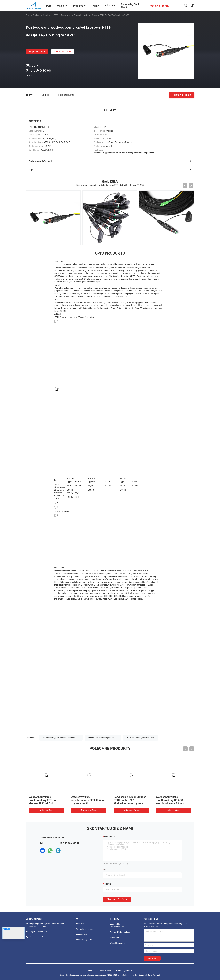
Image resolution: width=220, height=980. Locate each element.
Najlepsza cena (37, 52)
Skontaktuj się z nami (84, 940)
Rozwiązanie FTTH (51, 15)
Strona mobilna (105, 971)
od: (106, 870)
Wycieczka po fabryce (84, 929)
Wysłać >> (152, 958)
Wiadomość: (110, 837)
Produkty (37, 15)
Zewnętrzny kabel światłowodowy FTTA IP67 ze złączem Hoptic (88, 800)
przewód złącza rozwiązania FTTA (103, 738)
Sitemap (91, 971)
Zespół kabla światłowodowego (117, 925)
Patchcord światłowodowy (120, 932)
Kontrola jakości (82, 934)
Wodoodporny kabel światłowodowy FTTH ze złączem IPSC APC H (43, 800)
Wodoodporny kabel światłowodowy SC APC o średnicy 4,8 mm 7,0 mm (171, 800)
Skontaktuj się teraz (117, 899)
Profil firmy (80, 924)
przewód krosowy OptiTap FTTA (141, 738)
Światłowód (114, 938)
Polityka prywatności (124, 971)
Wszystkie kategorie (118, 943)
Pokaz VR (110, 6)
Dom (28, 15)
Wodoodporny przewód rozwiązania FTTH (61, 738)
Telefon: (108, 884)
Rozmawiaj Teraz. (63, 52)
